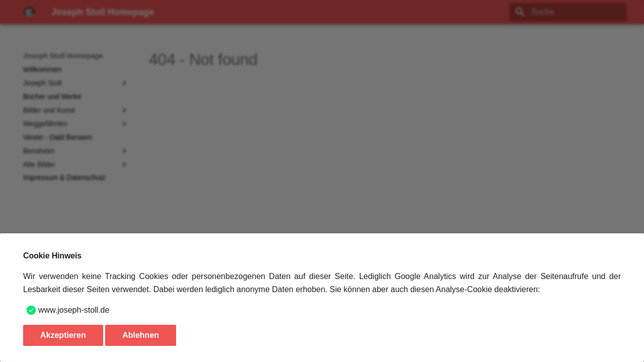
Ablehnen (141, 335)
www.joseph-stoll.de (74, 310)
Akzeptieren (63, 335)
